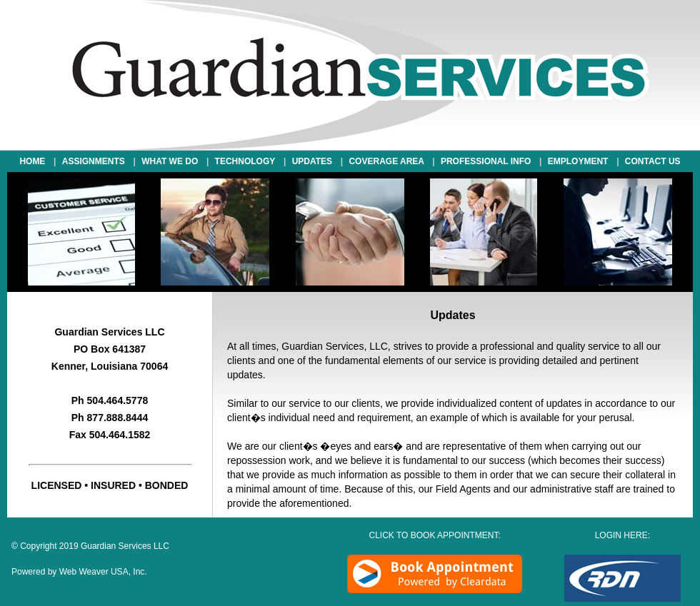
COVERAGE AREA (389, 161)
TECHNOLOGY (245, 161)
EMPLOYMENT (580, 161)
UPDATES (312, 161)
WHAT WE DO (172, 161)
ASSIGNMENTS (96, 161)
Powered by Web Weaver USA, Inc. (79, 572)
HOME (35, 161)
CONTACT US (653, 161)
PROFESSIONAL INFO (488, 161)
